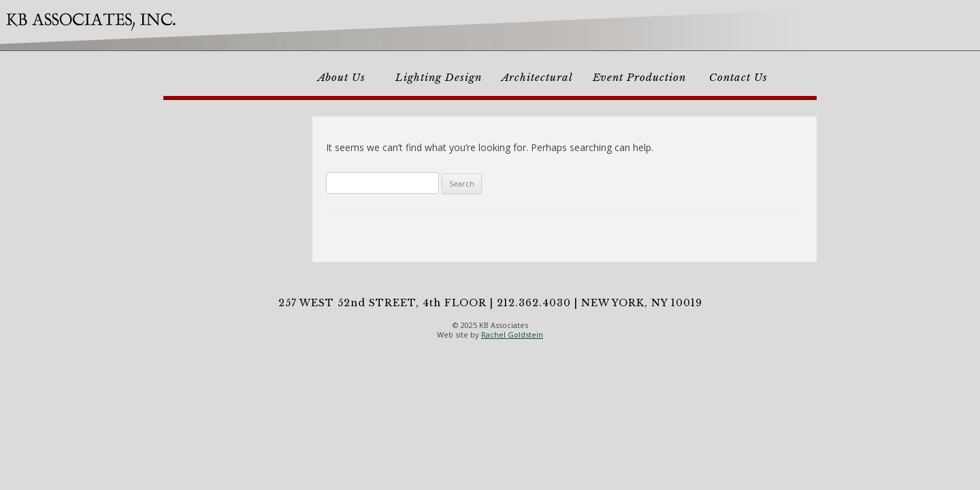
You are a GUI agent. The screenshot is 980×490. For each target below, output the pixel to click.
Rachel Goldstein (512, 334)
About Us (342, 77)
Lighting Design (439, 77)
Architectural (537, 77)
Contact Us (738, 77)
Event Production (639, 77)
